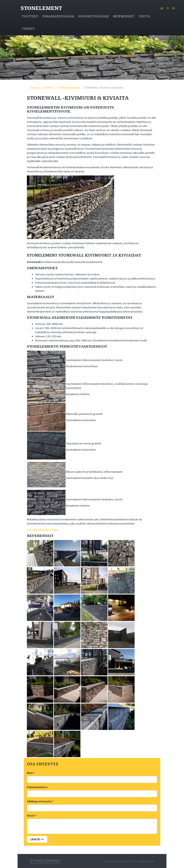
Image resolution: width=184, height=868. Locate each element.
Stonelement (41, 8)
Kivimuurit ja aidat (69, 88)
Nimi (31, 773)
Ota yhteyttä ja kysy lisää (42, 530)
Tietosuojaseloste (143, 861)
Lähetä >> (37, 839)
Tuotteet (49, 88)
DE (162, 8)
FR (173, 8)
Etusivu (34, 88)
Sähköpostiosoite (40, 801)
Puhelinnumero (37, 787)
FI (168, 8)
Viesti (32, 816)
